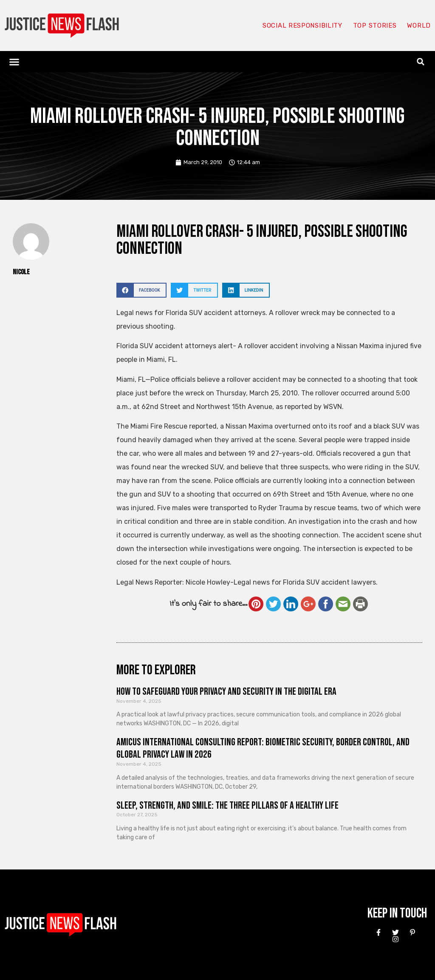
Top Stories (375, 26)
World (419, 26)
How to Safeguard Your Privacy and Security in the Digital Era (226, 692)
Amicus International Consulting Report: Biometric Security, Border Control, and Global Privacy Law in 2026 (263, 748)
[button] (14, 62)
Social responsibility (302, 26)
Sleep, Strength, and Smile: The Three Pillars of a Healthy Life (227, 805)
